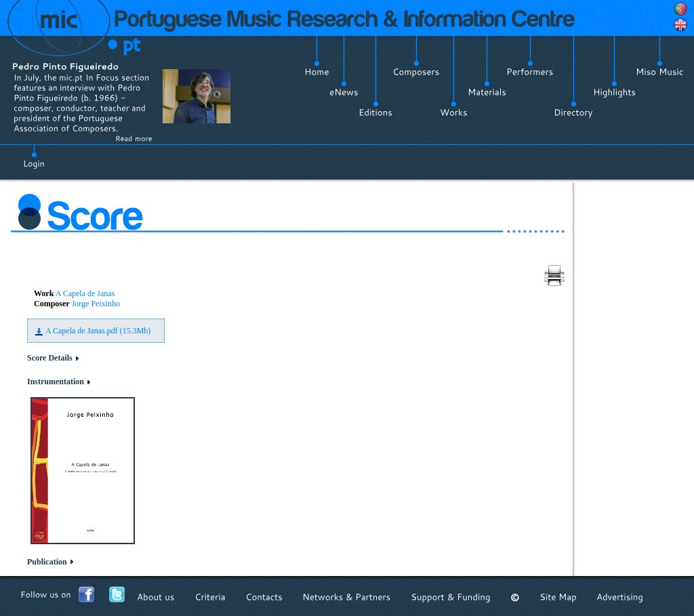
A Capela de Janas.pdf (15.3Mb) (98, 331)
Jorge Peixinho (96, 304)
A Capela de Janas (85, 293)
